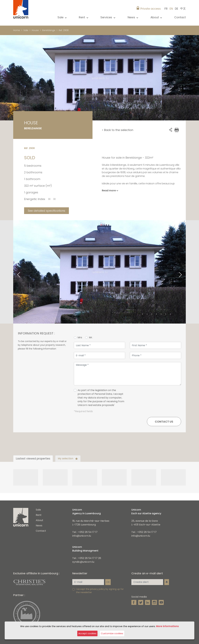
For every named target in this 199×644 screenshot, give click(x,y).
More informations (167, 626)
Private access (151, 9)
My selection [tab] (68, 458)
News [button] (132, 17)
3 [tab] (147, 314)
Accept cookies (87, 633)
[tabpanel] (99, 272)
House (35, 30)
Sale (26, 30)
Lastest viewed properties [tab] (33, 459)
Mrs (80, 337)
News (39, 526)
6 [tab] (161, 314)
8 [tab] (170, 314)
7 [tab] (166, 314)
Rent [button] (82, 17)
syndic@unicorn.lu (83, 562)
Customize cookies (112, 633)
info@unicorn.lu (82, 536)
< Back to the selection (118, 130)
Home (17, 30)
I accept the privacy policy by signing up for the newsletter (100, 591)
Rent (39, 515)
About (39, 520)
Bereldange (49, 30)
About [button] (155, 17)
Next (184, 272)
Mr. (91, 337)
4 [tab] (152, 314)
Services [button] (107, 17)
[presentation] (157, 399)
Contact (180, 17)
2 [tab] (142, 314)
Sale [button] (61, 17)
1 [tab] (138, 314)
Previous (15, 272)
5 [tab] (156, 314)
